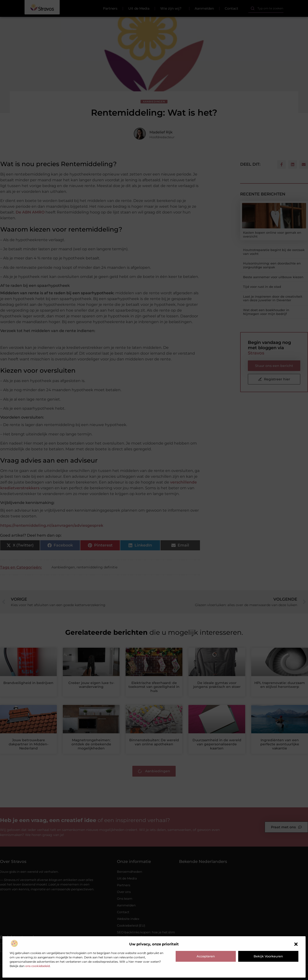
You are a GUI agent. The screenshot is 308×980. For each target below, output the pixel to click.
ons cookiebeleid (38, 966)
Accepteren (206, 956)
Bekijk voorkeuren (268, 956)
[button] (296, 944)
